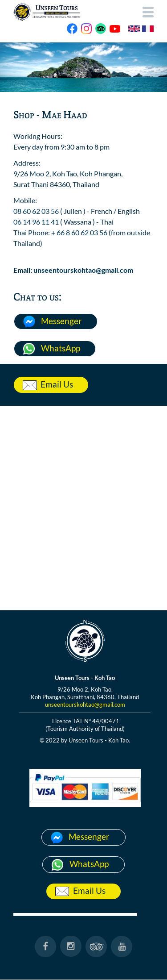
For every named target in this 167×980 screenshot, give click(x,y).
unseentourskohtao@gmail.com (83, 270)
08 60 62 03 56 (36, 211)
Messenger (61, 321)
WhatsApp (61, 348)
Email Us (57, 384)
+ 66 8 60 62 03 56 (79, 232)
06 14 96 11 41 (36, 222)
